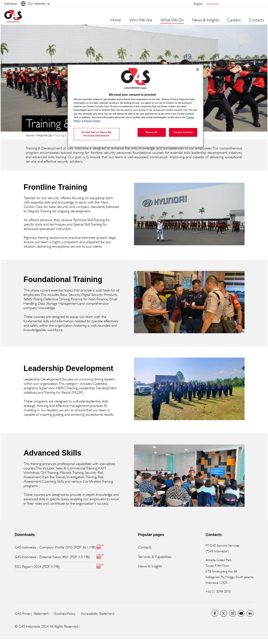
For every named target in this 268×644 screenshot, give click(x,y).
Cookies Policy (65, 614)
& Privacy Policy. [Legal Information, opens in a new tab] (91, 121)
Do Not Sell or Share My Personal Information (97, 134)
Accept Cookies (183, 132)
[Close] (198, 69)
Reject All (152, 132)
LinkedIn (250, 613)
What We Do (44, 135)
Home (116, 20)
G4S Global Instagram (232, 613)
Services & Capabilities (155, 557)
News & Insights (150, 566)
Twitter (224, 613)
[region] (135, 106)
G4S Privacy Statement (32, 614)
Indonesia (212, 4)
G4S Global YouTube (241, 613)
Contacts (256, 20)
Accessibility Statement (98, 614)
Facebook (215, 613)
